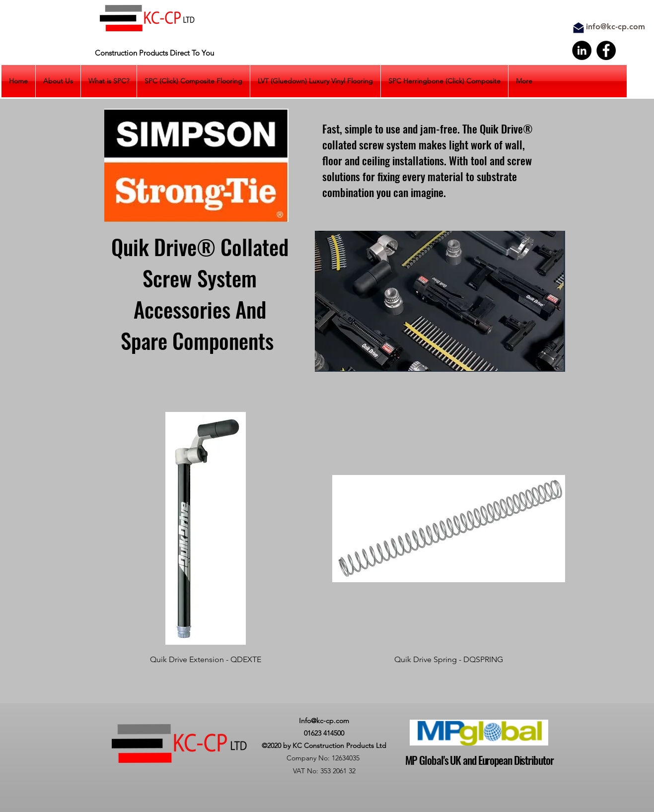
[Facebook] (606, 50)
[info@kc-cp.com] (616, 27)
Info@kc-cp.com (324, 721)
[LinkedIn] (582, 50)
